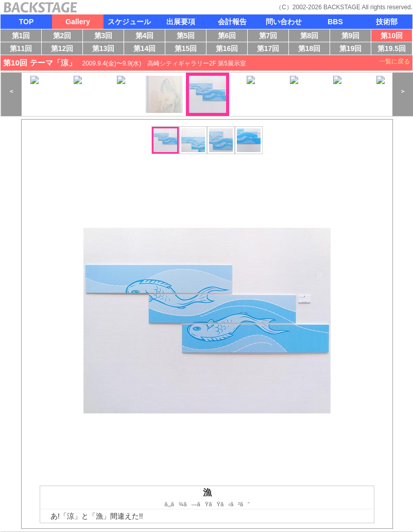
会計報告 (232, 22)
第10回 (390, 37)
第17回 (269, 49)
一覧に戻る (394, 61)
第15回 (187, 49)
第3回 (106, 37)
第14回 (147, 49)
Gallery (78, 22)
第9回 (353, 37)
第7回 (271, 37)
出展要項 (181, 22)
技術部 (387, 22)
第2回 (65, 37)
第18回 (312, 49)
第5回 (188, 37)
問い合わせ (284, 22)
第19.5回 (391, 49)
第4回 (147, 37)
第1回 (23, 37)
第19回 (348, 49)
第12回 (63, 49)
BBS (335, 22)
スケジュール (129, 22)
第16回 (229, 49)
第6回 (229, 37)
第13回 (106, 49)
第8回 (312, 37)
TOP (27, 22)
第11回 (20, 49)
